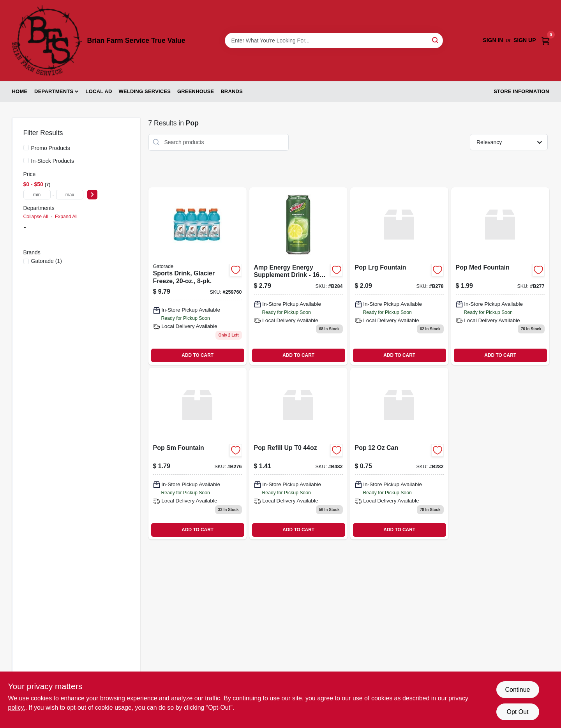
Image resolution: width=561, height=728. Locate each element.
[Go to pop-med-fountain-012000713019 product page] (500, 276)
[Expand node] (25, 228)
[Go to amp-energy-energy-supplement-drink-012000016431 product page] (298, 276)
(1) (47, 261)
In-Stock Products (53, 161)
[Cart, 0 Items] (545, 40)
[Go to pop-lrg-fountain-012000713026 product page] (399, 276)
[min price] (37, 195)
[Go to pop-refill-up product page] (298, 454)
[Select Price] (92, 195)
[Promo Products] (26, 148)
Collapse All (36, 217)
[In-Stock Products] (26, 160)
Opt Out (517, 712)
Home (20, 91)
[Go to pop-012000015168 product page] (399, 454)
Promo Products (51, 148)
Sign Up (525, 40)
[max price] (70, 195)
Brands (232, 91)
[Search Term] (334, 41)
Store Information (521, 91)
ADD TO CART (198, 355)
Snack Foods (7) (49, 228)
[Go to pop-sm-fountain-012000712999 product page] (198, 454)
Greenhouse (196, 91)
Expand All (66, 217)
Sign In (493, 40)
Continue (517, 690)
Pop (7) (43, 239)
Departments (54, 91)
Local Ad (99, 91)
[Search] (436, 40)
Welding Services (145, 91)
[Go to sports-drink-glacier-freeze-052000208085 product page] (198, 276)
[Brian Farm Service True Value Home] (47, 41)
